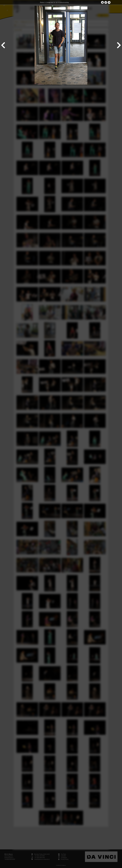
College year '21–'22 (52, 2)
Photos (42, 2)
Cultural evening (64, 2)
